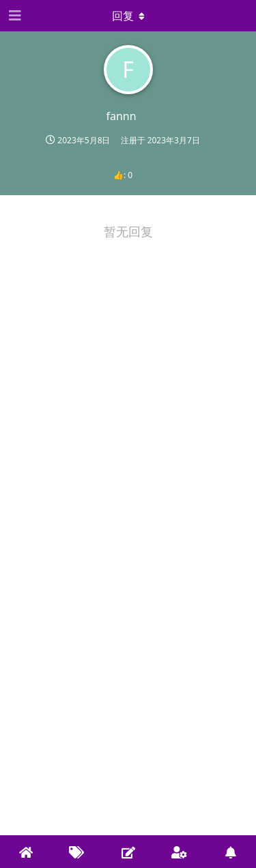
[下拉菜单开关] (128, 16)
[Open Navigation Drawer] (14, 16)
